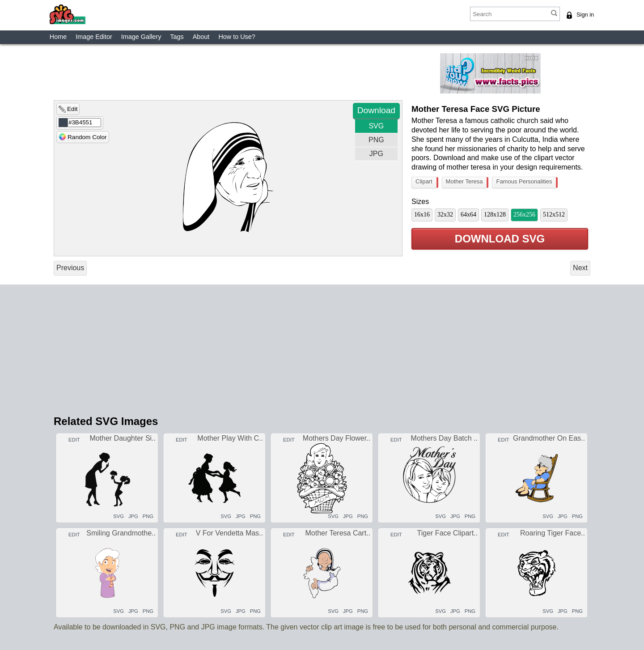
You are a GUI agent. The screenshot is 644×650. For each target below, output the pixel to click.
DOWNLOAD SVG (500, 239)
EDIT (74, 440)
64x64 (468, 215)
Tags (177, 37)
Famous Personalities (526, 183)
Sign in (585, 15)
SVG (376, 126)
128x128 (495, 215)
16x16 (422, 215)
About (201, 37)
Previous (70, 268)
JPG (376, 154)
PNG (376, 140)
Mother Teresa (466, 183)
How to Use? (237, 37)
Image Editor (94, 37)
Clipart (426, 183)
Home (58, 37)
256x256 (524, 215)
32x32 (445, 215)
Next (580, 268)
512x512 (554, 215)
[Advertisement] (266, 73)
